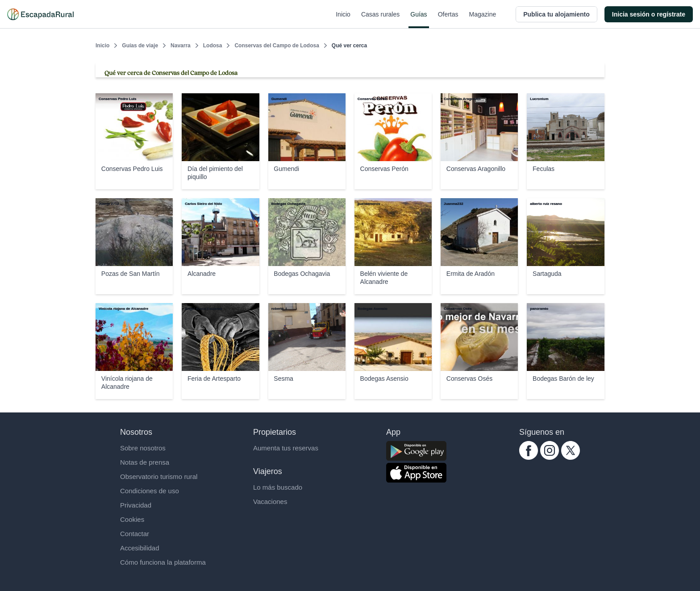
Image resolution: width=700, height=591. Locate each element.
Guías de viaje (140, 46)
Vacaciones (270, 502)
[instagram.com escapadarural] (550, 457)
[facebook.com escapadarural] (529, 457)
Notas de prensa (145, 462)
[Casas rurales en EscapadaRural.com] (40, 14)
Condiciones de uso (150, 491)
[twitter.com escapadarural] (571, 457)
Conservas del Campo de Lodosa (277, 46)
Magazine (483, 20)
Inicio (343, 20)
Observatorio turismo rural (159, 477)
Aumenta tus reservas (286, 448)
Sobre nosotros (143, 448)
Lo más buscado (278, 487)
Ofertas (448, 20)
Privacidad (136, 505)
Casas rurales (380, 20)
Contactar (135, 534)
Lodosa (213, 46)
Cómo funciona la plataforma (163, 562)
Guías (419, 20)
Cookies (132, 519)
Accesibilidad (140, 548)
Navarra (181, 46)
